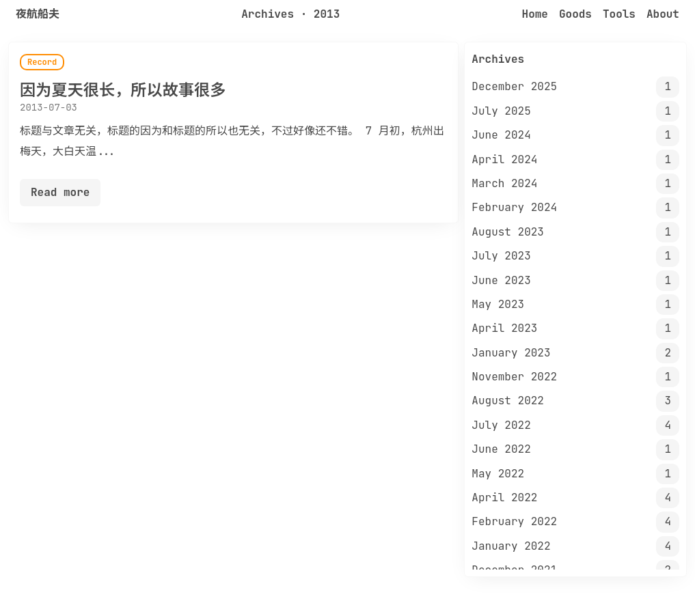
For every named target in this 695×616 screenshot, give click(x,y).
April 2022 (504, 498)
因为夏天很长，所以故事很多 (123, 90)
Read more (60, 192)
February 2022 (514, 521)
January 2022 (511, 546)
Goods (575, 14)
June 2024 (501, 135)
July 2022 (501, 425)
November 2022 (514, 377)
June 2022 (501, 449)
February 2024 (514, 207)
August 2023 (508, 232)
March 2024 (504, 183)
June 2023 (501, 280)
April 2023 (504, 328)
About (663, 14)
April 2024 (504, 159)
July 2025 (501, 111)
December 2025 (514, 86)
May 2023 (498, 304)
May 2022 (498, 474)
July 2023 (501, 256)
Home (535, 14)
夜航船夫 (38, 14)
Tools (619, 14)
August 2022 (508, 401)
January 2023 (511, 353)
